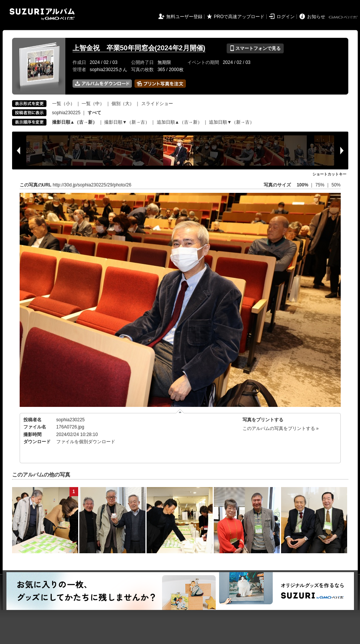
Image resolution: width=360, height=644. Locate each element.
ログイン (286, 17)
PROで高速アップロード (239, 17)
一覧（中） (93, 104)
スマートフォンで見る (255, 48)
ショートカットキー (329, 174)
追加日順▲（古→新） (179, 122)
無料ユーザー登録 (184, 17)
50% (336, 185)
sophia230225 (66, 113)
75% (321, 185)
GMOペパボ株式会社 (344, 17)
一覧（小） (63, 104)
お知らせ (316, 17)
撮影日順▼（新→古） (127, 122)
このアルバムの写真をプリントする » (281, 428)
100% (302, 185)
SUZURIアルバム (42, 14)
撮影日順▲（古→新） (75, 122)
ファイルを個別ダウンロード (86, 442)
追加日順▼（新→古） (232, 122)
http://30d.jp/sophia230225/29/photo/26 (92, 185)
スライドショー (157, 104)
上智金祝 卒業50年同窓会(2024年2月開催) (139, 48)
